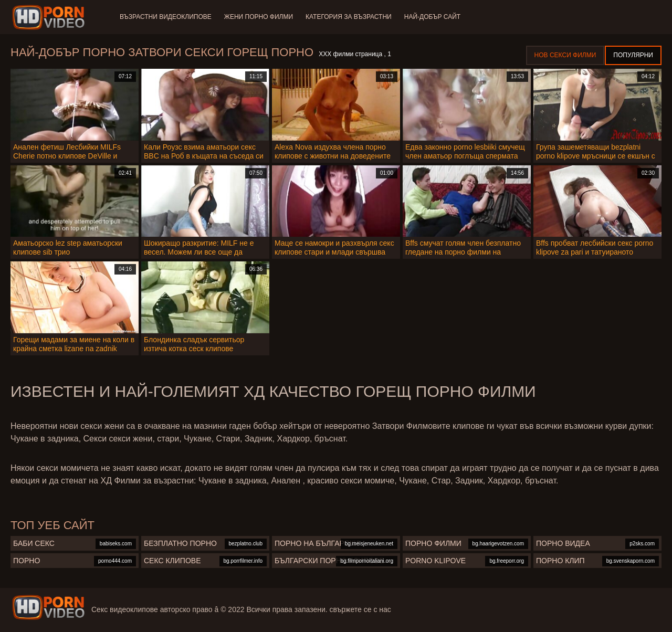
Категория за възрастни (349, 17)
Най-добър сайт (432, 17)
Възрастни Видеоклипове (166, 17)
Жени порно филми (259, 17)
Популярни (633, 55)
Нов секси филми (565, 55)
